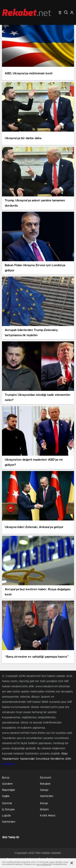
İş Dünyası (8, 810)
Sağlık (6, 796)
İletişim (44, 810)
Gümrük (7, 803)
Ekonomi (46, 778)
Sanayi (44, 790)
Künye (44, 803)
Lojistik (6, 816)
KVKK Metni (48, 816)
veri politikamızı (44, 864)
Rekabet (45, 784)
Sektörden (47, 796)
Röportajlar (9, 790)
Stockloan (8, 764)
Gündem (7, 784)
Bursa (6, 778)
